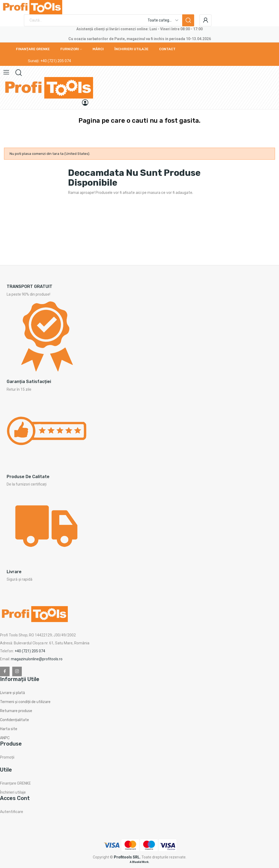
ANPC (5, 738)
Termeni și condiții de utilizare (25, 702)
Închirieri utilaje (13, 792)
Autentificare (12, 812)
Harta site (9, 729)
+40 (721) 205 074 (56, 61)
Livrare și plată (13, 693)
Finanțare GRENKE (15, 783)
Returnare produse (16, 711)
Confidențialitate (14, 720)
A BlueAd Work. (140, 862)
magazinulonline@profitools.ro (37, 659)
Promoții (7, 757)
